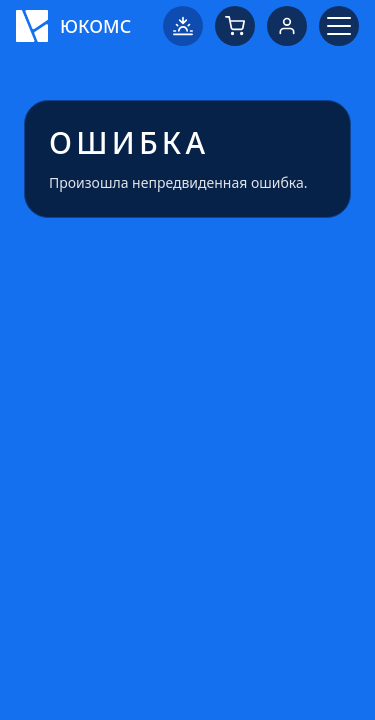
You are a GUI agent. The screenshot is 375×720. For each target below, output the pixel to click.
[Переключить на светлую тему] (183, 26)
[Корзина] (235, 26)
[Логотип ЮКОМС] (73, 26)
